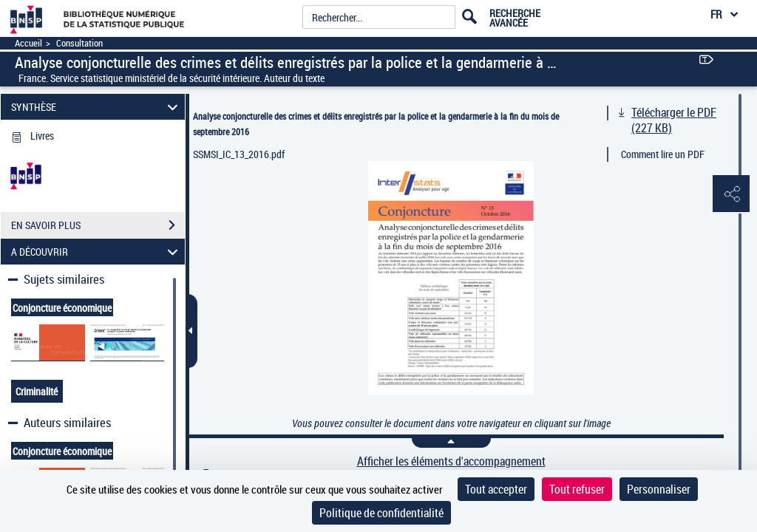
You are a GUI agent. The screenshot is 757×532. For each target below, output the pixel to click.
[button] (731, 194)
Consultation (79, 43)
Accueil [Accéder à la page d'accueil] (28, 43)
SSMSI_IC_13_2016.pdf (239, 154)
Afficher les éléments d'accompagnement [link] (451, 461)
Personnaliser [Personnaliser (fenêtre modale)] (659, 489)
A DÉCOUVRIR (97, 252)
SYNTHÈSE (97, 107)
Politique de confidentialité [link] (381, 513)
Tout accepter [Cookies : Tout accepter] (496, 489)
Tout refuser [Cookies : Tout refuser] (577, 489)
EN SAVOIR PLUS (98, 225)
